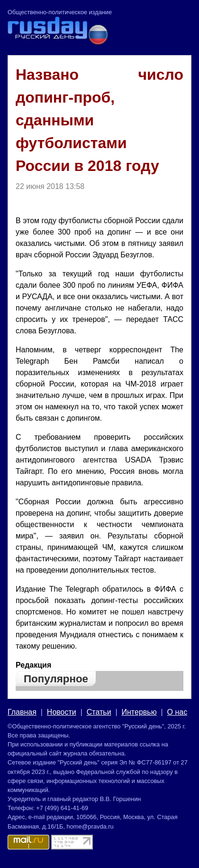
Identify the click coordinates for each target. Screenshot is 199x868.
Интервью (139, 712)
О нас (177, 712)
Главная (22, 712)
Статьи (99, 712)
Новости (62, 712)
